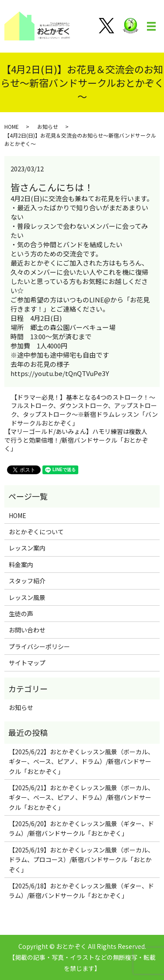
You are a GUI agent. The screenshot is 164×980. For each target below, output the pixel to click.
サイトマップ (27, 663)
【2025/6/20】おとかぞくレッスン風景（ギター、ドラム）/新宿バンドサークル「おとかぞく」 (81, 828)
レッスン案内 (27, 548)
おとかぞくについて (36, 532)
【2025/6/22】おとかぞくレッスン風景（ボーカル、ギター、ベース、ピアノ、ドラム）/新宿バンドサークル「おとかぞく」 (81, 762)
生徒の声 (21, 614)
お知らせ (48, 126)
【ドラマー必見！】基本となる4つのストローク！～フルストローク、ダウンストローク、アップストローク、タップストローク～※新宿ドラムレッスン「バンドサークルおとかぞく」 (84, 410)
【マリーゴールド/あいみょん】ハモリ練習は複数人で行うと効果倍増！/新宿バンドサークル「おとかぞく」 (76, 440)
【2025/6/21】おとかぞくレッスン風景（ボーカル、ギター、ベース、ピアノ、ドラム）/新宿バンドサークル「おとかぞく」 (81, 797)
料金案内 (21, 565)
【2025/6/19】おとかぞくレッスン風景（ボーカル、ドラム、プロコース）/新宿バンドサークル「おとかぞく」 (81, 860)
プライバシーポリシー (39, 646)
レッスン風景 (27, 597)
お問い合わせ (27, 630)
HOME (12, 126)
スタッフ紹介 (27, 581)
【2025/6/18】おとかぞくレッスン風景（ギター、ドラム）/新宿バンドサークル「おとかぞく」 (81, 891)
